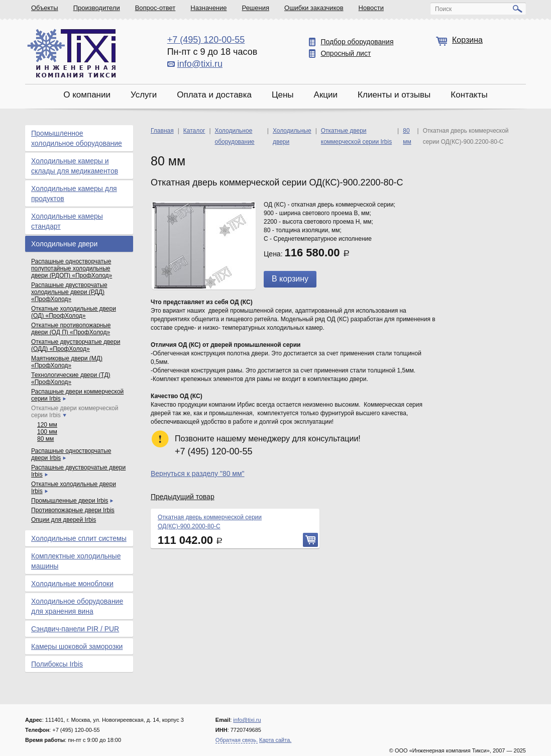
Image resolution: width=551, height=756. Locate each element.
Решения (256, 8)
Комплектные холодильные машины (76, 561)
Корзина (467, 40)
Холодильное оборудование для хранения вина (77, 606)
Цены (283, 95)
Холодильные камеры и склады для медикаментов (75, 166)
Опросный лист (346, 53)
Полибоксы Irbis (57, 664)
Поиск (443, 9)
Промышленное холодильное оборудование (77, 138)
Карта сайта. (275, 740)
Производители (97, 8)
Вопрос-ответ (155, 8)
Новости (371, 8)
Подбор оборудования (357, 42)
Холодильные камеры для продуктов (74, 194)
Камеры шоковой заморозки (77, 646)
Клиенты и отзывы (394, 95)
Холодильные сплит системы (79, 538)
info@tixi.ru (200, 64)
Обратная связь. (237, 740)
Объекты (45, 8)
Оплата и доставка (214, 95)
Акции (326, 95)
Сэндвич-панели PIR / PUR (75, 629)
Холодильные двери (64, 244)
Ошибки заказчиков (314, 8)
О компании (87, 95)
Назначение (208, 8)
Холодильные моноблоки (72, 584)
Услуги (144, 95)
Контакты (469, 95)
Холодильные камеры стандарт (67, 221)
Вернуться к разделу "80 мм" (198, 474)
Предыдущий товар (183, 497)
